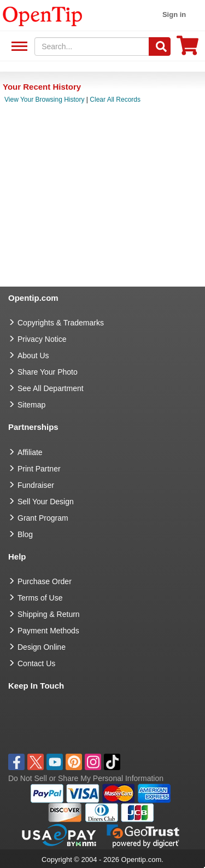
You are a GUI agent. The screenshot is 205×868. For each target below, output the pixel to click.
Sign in (174, 14)
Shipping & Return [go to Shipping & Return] (49, 614)
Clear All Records (115, 100)
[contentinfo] (43, 15)
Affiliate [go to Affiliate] (30, 452)
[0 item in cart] (188, 49)
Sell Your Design (46, 502)
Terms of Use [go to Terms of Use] (40, 598)
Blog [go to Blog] (25, 534)
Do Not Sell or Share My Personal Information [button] (86, 778)
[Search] (160, 46)
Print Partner (39, 469)
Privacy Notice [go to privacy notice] (42, 339)
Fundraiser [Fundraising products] (36, 485)
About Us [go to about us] (33, 356)
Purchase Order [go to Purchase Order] (45, 581)
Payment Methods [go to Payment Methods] (48, 631)
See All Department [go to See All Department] (51, 388)
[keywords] (92, 46)
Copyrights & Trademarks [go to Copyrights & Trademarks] (61, 323)
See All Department (18, 47)
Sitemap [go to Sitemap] (31, 405)
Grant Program (43, 518)
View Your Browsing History (45, 100)
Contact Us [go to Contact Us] (36, 663)
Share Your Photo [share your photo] (48, 372)
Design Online (42, 647)
